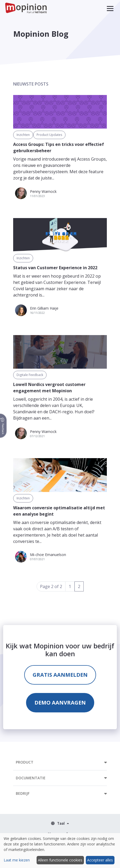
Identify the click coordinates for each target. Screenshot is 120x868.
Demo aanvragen (60, 703)
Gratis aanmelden (60, 675)
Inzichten (23, 135)
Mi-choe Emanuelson (48, 555)
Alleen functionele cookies (60, 860)
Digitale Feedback (30, 375)
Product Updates (49, 135)
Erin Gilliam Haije (44, 308)
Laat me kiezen (17, 860)
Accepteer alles (100, 860)
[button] (110, 9)
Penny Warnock (43, 191)
